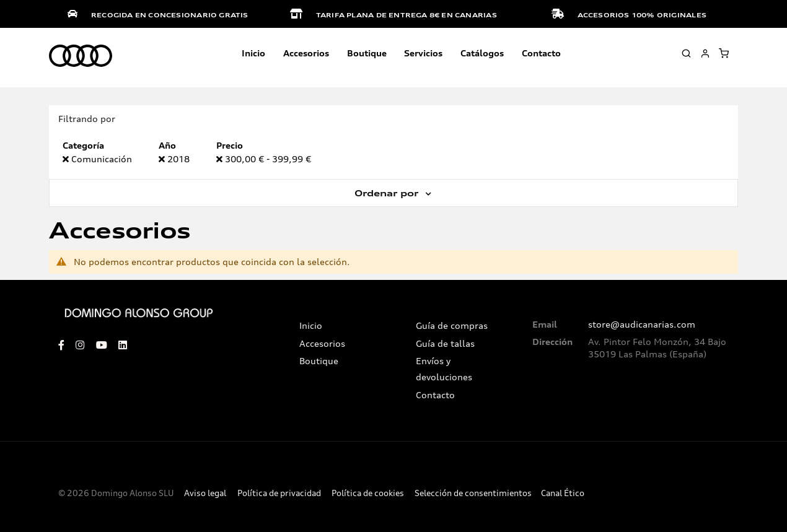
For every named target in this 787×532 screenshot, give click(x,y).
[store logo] (81, 56)
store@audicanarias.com (642, 325)
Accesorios (322, 344)
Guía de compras (452, 326)
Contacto (541, 53)
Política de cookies (368, 493)
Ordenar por (388, 193)
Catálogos (482, 53)
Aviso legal (205, 493)
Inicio (253, 53)
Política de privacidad (279, 493)
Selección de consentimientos (473, 493)
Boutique (367, 53)
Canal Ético (563, 493)
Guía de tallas (445, 344)
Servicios (423, 53)
